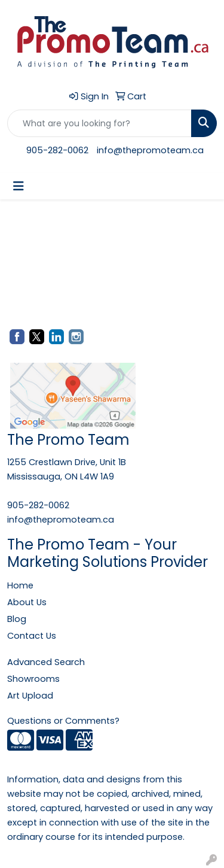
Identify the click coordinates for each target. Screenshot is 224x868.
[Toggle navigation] (19, 186)
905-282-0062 (57, 150)
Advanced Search (46, 662)
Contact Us (32, 636)
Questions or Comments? (63, 721)
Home (20, 585)
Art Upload (30, 696)
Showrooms (33, 679)
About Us (27, 602)
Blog (17, 619)
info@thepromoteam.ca (150, 150)
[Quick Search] (99, 123)
